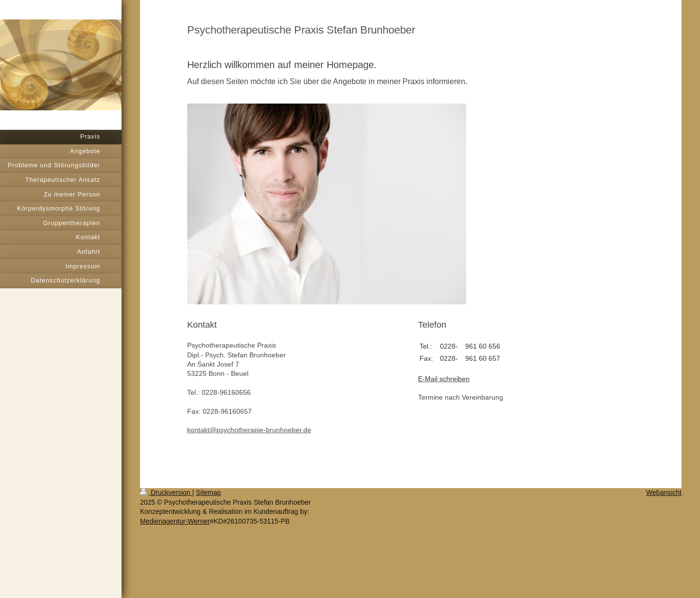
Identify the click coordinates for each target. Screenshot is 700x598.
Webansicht (664, 492)
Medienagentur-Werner (175, 521)
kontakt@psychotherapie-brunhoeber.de (249, 430)
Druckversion (166, 492)
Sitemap (208, 492)
